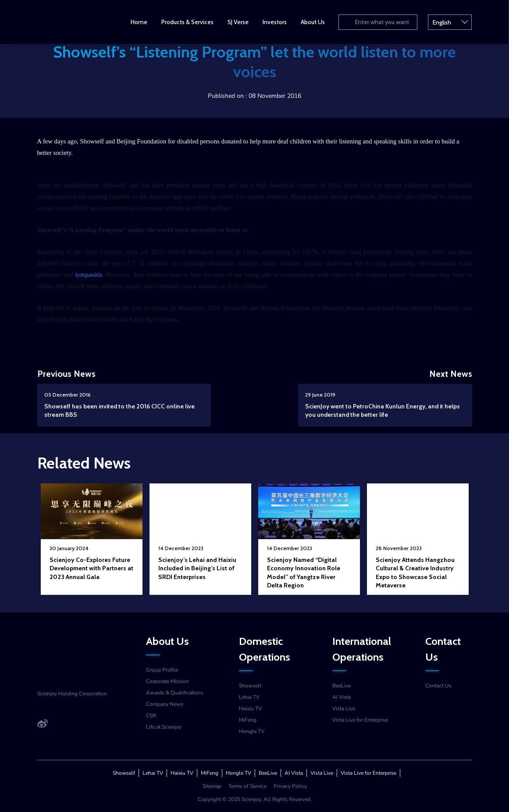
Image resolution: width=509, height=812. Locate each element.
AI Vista (342, 697)
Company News (165, 704)
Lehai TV (249, 697)
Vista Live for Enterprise (360, 720)
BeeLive (342, 686)
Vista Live (344, 708)
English (451, 21)
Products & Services (188, 22)
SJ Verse (238, 22)
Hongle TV (252, 731)
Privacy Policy (290, 786)
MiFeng (248, 720)
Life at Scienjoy (164, 727)
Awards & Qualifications (175, 693)
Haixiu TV (250, 708)
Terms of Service (247, 786)
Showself (250, 686)
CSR (151, 715)
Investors (275, 22)
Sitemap (212, 786)
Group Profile (162, 670)
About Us (313, 22)
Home (139, 22)
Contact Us (438, 686)
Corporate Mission (167, 681)
